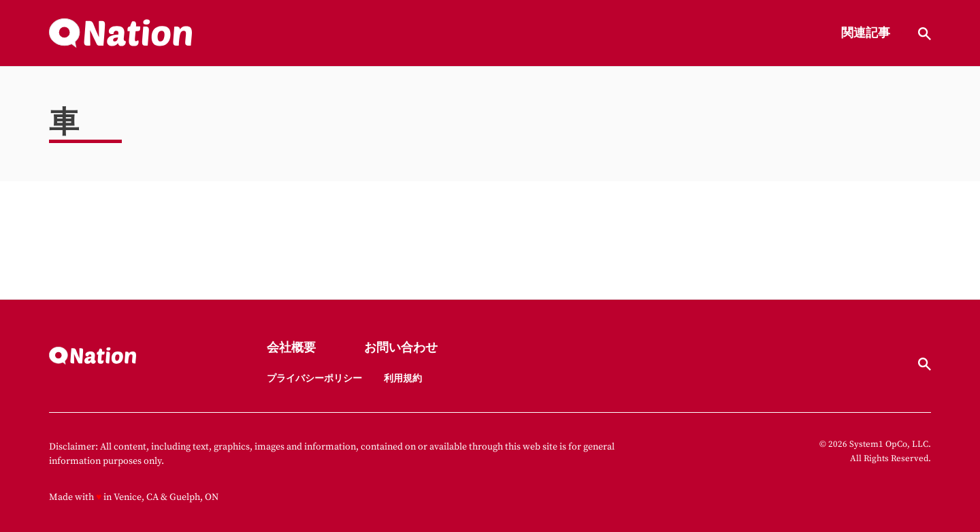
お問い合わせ (401, 348)
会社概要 (291, 348)
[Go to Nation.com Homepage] (120, 33)
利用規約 (403, 379)
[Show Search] (925, 34)
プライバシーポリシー (314, 379)
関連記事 (866, 34)
